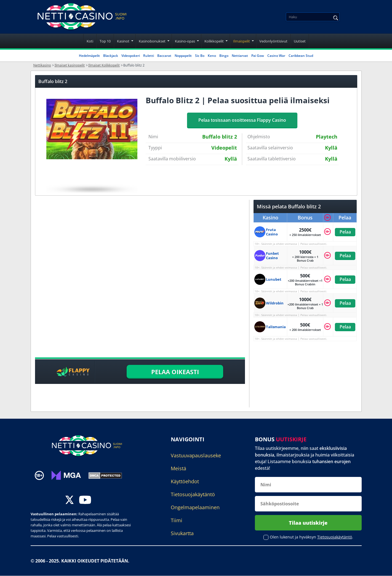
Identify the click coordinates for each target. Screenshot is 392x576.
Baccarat (164, 56)
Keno (212, 56)
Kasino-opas (185, 41)
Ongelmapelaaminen (195, 507)
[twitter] (70, 501)
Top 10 (105, 41)
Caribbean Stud (301, 56)
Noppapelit (183, 56)
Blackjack (111, 56)
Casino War (276, 56)
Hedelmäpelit (89, 56)
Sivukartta (182, 533)
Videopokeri (131, 56)
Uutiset (300, 41)
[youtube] (85, 501)
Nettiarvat (240, 56)
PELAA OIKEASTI (175, 372)
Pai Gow (258, 56)
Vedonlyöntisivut (273, 41)
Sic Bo (200, 56)
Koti (90, 41)
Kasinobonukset (152, 41)
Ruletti (149, 56)
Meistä (178, 468)
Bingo (224, 56)
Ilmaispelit (242, 41)
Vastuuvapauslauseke (196, 455)
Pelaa (345, 232)
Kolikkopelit (214, 41)
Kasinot (123, 41)
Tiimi (177, 520)
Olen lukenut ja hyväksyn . (311, 537)
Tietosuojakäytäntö (193, 494)
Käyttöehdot (185, 481)
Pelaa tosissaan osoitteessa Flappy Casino (242, 120)
